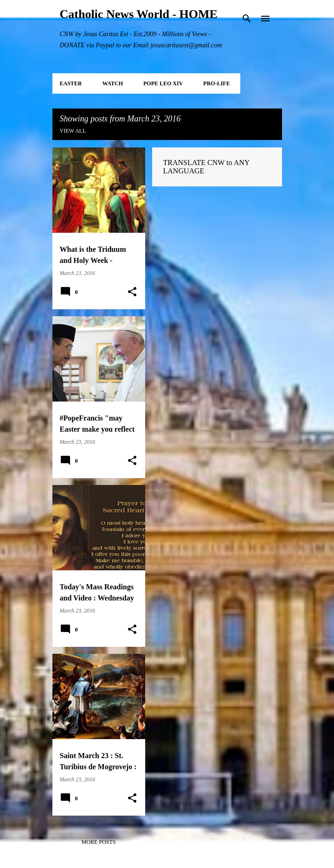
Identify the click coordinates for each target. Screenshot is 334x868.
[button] (132, 292)
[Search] (247, 19)
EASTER (71, 83)
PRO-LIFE (216, 83)
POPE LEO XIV (163, 83)
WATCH (113, 83)
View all (73, 131)
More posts (99, 842)
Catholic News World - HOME (139, 14)
